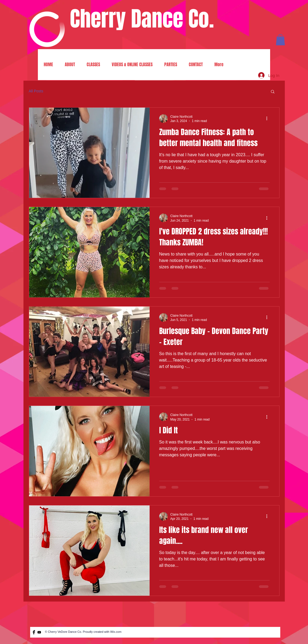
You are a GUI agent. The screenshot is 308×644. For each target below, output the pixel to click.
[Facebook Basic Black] (34, 632)
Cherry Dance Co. (142, 19)
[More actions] (269, 119)
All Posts (36, 91)
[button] (280, 40)
